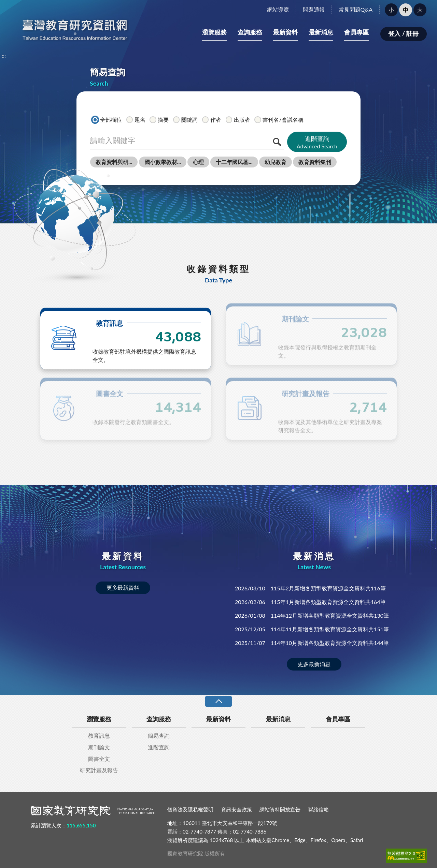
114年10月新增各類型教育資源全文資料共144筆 (312, 643)
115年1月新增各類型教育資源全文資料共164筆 (310, 602)
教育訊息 (99, 735)
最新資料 (285, 32)
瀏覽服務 (214, 32)
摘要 (159, 120)
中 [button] (406, 10)
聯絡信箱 (319, 809)
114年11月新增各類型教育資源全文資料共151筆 (312, 629)
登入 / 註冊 (403, 33)
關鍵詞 (185, 120)
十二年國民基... (234, 162)
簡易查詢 (159, 735)
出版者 (238, 120)
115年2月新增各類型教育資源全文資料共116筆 (310, 588)
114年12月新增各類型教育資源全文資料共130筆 (312, 615)
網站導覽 (278, 9)
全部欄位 (107, 120)
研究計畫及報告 (99, 770)
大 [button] (420, 10)
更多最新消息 (314, 664)
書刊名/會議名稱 (279, 120)
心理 (198, 162)
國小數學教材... (163, 162)
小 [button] (391, 10)
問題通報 (314, 9)
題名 (136, 120)
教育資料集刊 (315, 162)
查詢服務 (250, 32)
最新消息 (321, 32)
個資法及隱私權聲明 (190, 809)
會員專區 (356, 32)
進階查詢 (317, 142)
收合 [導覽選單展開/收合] (218, 701)
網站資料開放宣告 (280, 809)
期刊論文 (99, 747)
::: (4, 6)
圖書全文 (99, 759)
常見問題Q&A (356, 9)
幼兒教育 (276, 162)
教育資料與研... (114, 162)
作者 (212, 120)
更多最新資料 (123, 587)
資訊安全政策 (237, 809)
